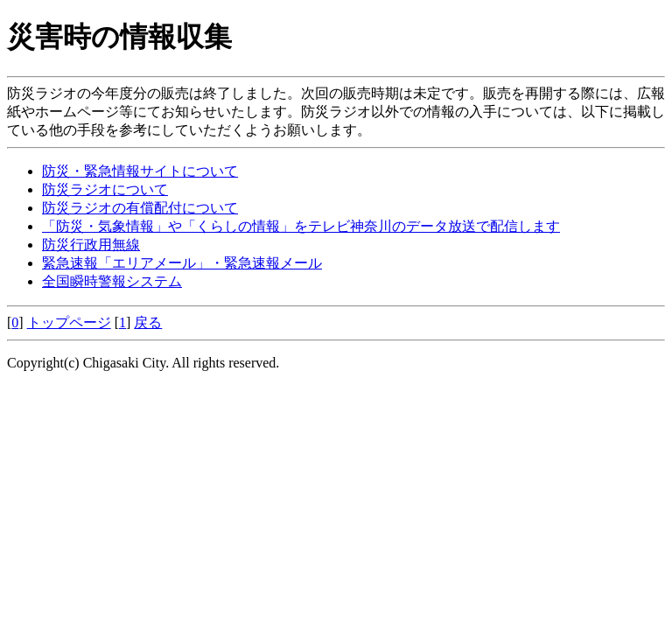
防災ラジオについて (105, 189)
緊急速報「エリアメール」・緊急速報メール (182, 263)
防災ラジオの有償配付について (140, 208)
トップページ (69, 322)
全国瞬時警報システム (112, 281)
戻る (148, 322)
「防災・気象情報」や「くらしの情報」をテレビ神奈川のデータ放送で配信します (301, 226)
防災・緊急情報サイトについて (140, 171)
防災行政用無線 (91, 245)
